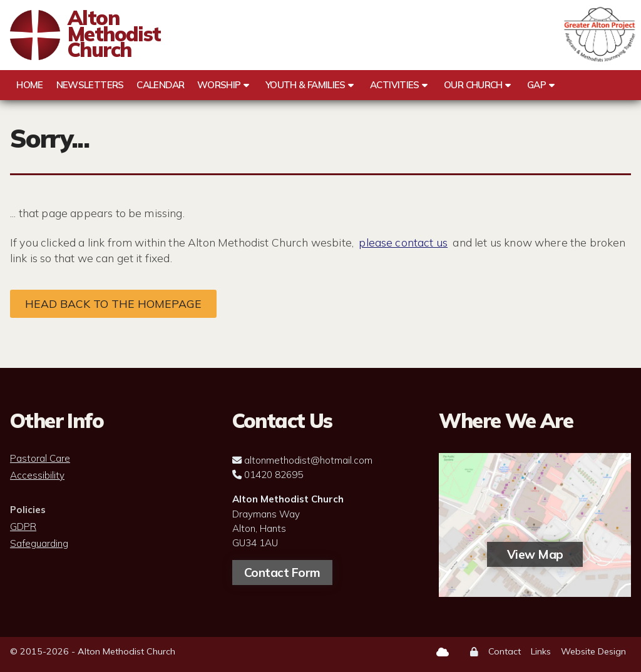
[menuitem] (474, 652)
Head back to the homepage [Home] (113, 303)
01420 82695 (274, 475)
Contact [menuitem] (505, 651)
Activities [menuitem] (395, 85)
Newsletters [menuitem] (90, 85)
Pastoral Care (40, 459)
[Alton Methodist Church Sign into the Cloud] (443, 652)
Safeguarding (39, 544)
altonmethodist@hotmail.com (308, 460)
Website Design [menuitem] (593, 651)
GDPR (23, 527)
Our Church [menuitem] (473, 85)
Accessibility (37, 476)
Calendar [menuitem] (160, 85)
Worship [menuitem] (219, 85)
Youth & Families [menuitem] (305, 85)
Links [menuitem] (541, 651)
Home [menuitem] (29, 85)
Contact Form (282, 573)
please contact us (403, 242)
